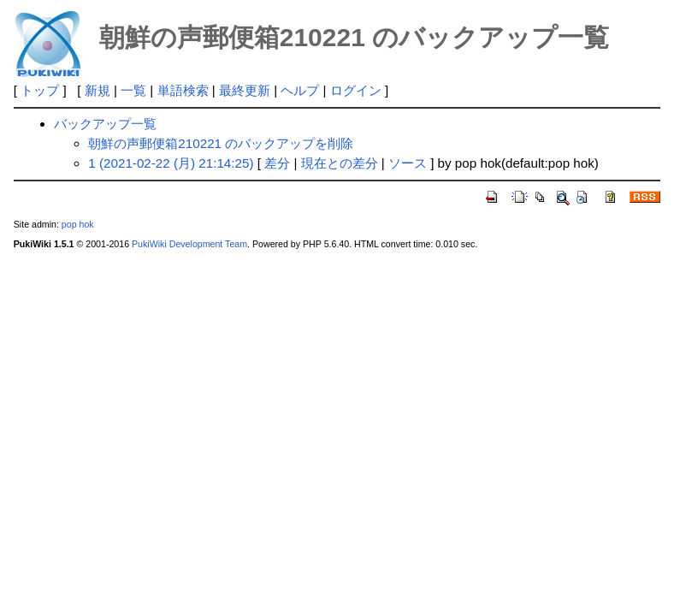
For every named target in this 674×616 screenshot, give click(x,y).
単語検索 (183, 90)
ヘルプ (300, 90)
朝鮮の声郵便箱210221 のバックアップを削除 (221, 143)
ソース (408, 163)
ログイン (356, 90)
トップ (40, 90)
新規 (98, 90)
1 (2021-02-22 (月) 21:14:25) (171, 163)
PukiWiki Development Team (189, 244)
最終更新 (245, 90)
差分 (277, 163)
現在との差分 (340, 163)
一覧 (133, 90)
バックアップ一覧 (105, 124)
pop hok (78, 224)
